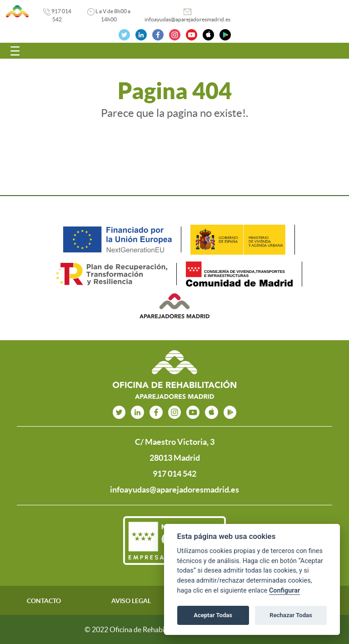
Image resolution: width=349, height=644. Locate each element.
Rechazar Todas (291, 615)
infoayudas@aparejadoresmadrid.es (187, 19)
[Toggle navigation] (15, 51)
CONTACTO (44, 601)
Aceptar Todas (213, 615)
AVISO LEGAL (131, 601)
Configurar (284, 591)
